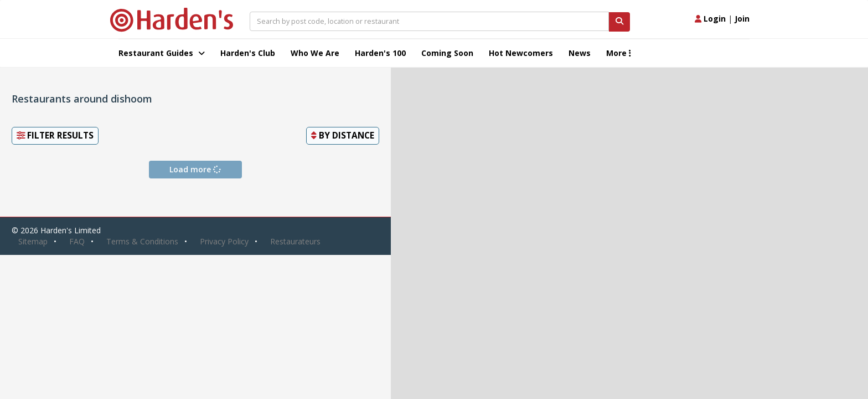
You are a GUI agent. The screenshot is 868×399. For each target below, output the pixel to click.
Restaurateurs (295, 241)
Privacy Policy (224, 241)
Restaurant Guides (162, 53)
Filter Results (55, 135)
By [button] (343, 135)
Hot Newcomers (521, 53)
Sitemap (33, 241)
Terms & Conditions (142, 241)
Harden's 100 (380, 53)
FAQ (77, 241)
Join (742, 19)
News (580, 53)
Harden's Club (248, 53)
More (619, 53)
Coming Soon (447, 53)
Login (710, 19)
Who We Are (315, 53)
